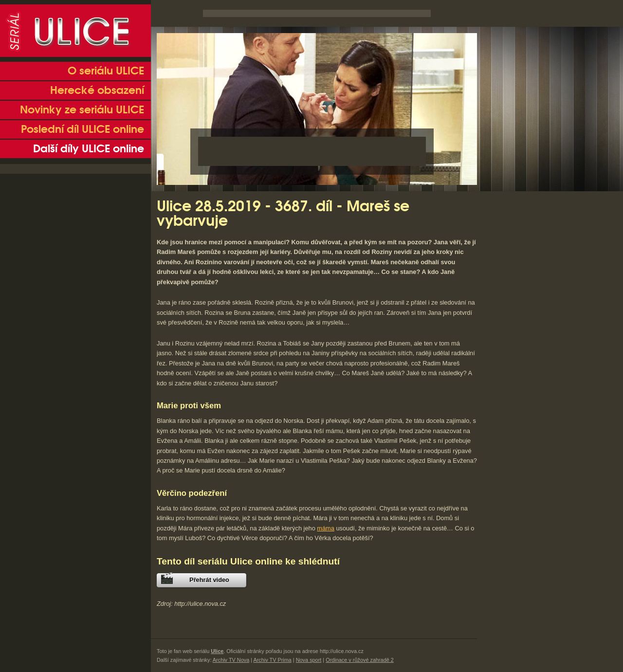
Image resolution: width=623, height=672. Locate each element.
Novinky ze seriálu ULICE (82, 110)
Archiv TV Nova (231, 660)
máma (326, 528)
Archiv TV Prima (272, 660)
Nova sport (309, 660)
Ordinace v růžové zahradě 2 (360, 660)
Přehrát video (209, 580)
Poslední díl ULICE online (82, 129)
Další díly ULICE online (89, 149)
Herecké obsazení (97, 91)
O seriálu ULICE (106, 71)
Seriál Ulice (75, 31)
